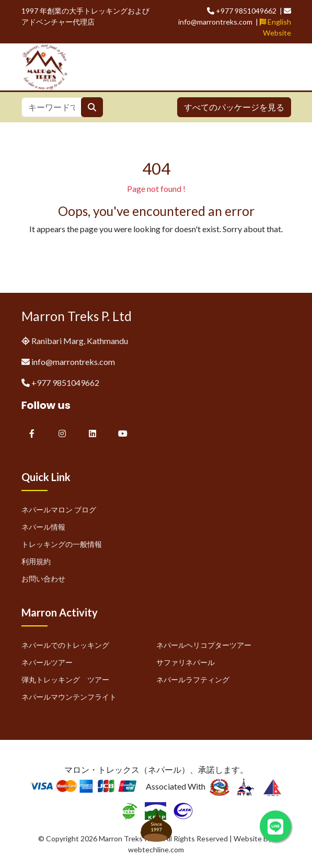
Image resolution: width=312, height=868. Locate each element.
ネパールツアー (47, 662)
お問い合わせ (43, 579)
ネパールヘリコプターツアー (204, 645)
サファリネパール (186, 662)
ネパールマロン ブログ (59, 510)
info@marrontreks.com (73, 362)
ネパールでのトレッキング (65, 645)
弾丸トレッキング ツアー (65, 679)
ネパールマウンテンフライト (69, 697)
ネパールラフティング (193, 679)
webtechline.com (156, 849)
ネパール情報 (43, 527)
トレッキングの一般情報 (62, 544)
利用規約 (36, 561)
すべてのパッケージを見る (234, 107)
